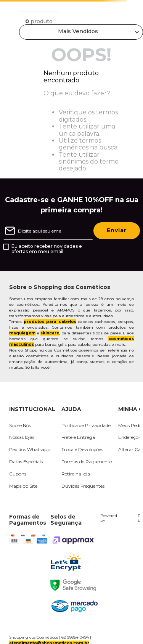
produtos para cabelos (50, 322)
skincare (50, 333)
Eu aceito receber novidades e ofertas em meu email (47, 249)
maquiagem (22, 333)
